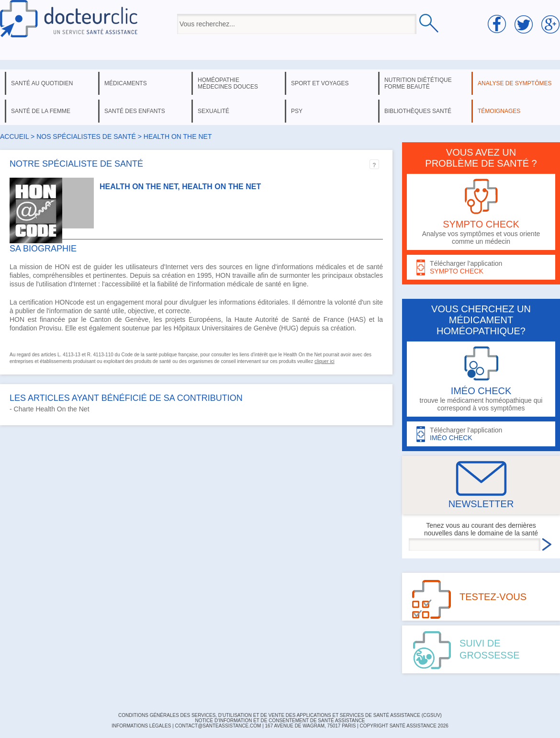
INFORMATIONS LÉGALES (141, 726)
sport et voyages (320, 83)
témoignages (499, 111)
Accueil (14, 136)
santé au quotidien (42, 83)
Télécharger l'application (481, 267)
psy (297, 111)
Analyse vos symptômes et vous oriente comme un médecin (481, 212)
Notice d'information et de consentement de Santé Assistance (280, 721)
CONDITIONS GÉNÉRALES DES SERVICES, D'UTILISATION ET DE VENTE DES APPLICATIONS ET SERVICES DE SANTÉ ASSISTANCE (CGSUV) (280, 715)
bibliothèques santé (418, 111)
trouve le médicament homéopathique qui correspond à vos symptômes (481, 379)
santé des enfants (135, 111)
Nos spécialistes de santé (86, 136)
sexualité (213, 111)
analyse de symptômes (515, 83)
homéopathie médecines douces (228, 83)
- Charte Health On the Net (50, 409)
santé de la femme (41, 111)
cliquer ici (325, 361)
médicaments (126, 83)
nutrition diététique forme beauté (418, 83)
